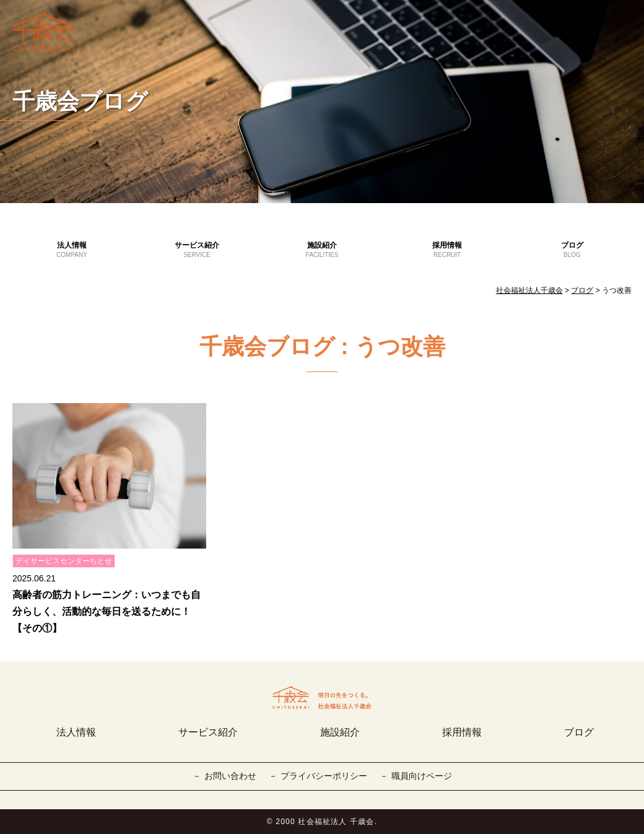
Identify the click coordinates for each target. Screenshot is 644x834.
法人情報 (72, 250)
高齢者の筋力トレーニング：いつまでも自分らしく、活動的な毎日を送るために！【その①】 (107, 611)
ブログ (572, 250)
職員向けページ (422, 776)
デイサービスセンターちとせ (64, 561)
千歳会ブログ (80, 101)
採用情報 (447, 250)
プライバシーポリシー (324, 776)
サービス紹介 (197, 250)
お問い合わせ (230, 776)
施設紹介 (322, 250)
